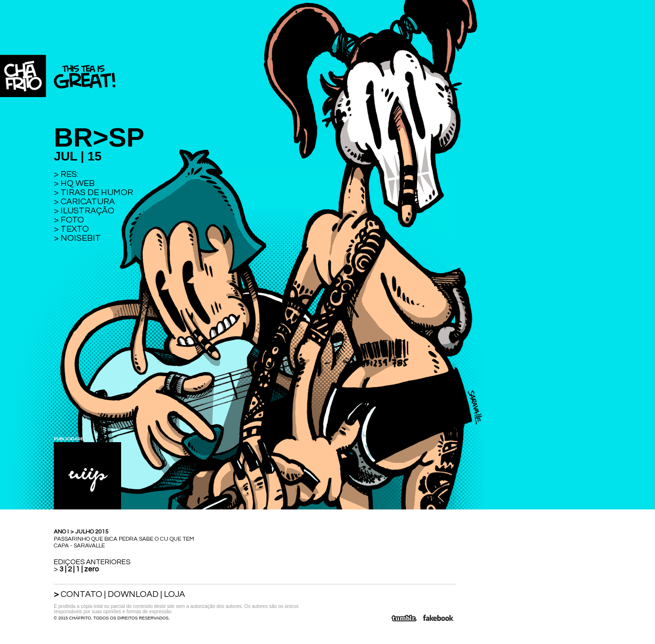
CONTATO (81, 594)
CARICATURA (88, 202)
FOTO (72, 220)
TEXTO (75, 229)
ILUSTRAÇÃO (87, 211)
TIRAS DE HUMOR (97, 192)
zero (91, 569)
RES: (69, 174)
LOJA (174, 594)
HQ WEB (78, 183)
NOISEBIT (81, 238)
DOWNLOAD (133, 594)
